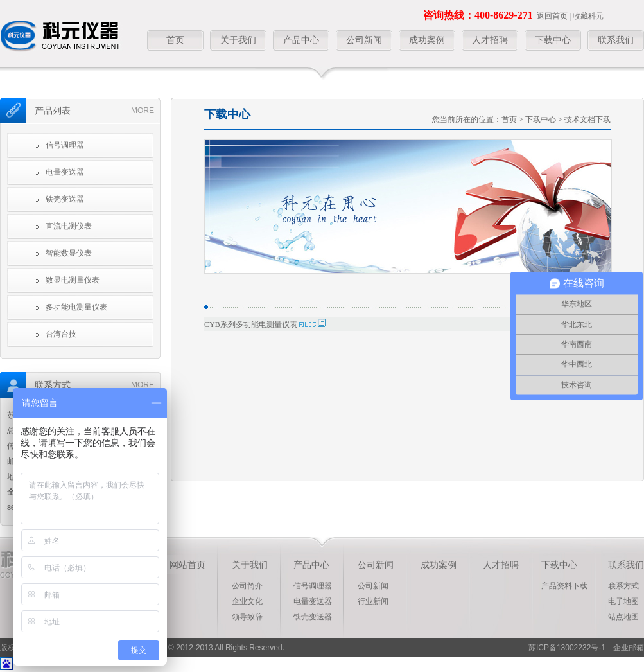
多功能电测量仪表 (76, 307)
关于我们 (238, 40)
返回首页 (552, 16)
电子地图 (623, 601)
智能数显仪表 (69, 253)
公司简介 (247, 586)
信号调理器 (65, 145)
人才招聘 (490, 40)
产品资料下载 (564, 586)
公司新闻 (364, 40)
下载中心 (553, 40)
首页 (175, 40)
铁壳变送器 (65, 199)
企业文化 (247, 601)
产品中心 (301, 40)
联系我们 (616, 40)
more (143, 111)
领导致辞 (247, 617)
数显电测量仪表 (73, 280)
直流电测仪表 (69, 226)
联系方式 (623, 586)
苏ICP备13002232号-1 (567, 648)
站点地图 (623, 617)
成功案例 (427, 40)
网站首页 (187, 565)
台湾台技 (61, 334)
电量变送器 (65, 172)
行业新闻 (373, 601)
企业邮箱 (625, 648)
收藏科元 (588, 16)
